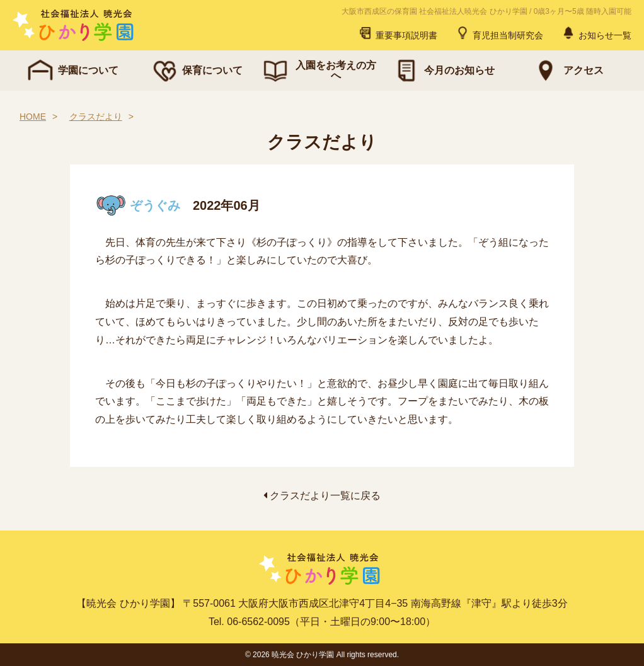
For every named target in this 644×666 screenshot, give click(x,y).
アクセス (567, 71)
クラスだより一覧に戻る (322, 496)
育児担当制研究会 (499, 33)
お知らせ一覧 (596, 33)
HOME (33, 117)
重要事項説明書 (398, 33)
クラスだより (96, 117)
